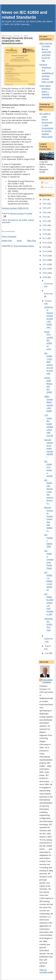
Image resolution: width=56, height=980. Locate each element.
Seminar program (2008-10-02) (15, 208)
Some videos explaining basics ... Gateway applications (46, 91)
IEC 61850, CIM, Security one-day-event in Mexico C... (49, 492)
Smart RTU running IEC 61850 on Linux (49, 340)
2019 (45, 230)
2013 (45, 256)
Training (31, 220)
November (49, 294)
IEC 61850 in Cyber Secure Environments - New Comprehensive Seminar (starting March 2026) (46, 125)
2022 (45, 217)
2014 (45, 251)
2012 (45, 260)
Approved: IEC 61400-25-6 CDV (49, 624)
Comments (47, 187)
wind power (6, 222)
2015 (45, 247)
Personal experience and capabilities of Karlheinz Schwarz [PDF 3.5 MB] (46, 73)
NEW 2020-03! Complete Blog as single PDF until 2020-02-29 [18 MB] (46, 52)
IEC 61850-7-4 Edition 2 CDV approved (48, 581)
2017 (45, 238)
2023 (45, 212)
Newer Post (7, 241)
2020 (45, 225)
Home (19, 241)
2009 (45, 273)
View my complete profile (46, 971)
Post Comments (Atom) (24, 246)
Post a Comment (9, 236)
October (48, 301)
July (47, 653)
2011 (45, 264)
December (49, 284)
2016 (45, 243)
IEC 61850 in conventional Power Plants (49, 560)
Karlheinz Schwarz (47, 681)
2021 (45, 221)
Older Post (31, 241)
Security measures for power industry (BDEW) (49, 448)
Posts (45, 183)
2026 (45, 199)
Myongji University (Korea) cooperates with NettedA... (49, 519)
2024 (45, 208)
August (48, 646)
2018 (45, 234)
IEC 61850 (23, 220)
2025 (45, 204)
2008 (45, 277)
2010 (45, 269)
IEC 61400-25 (13, 220)
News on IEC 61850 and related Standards (24, 15)
